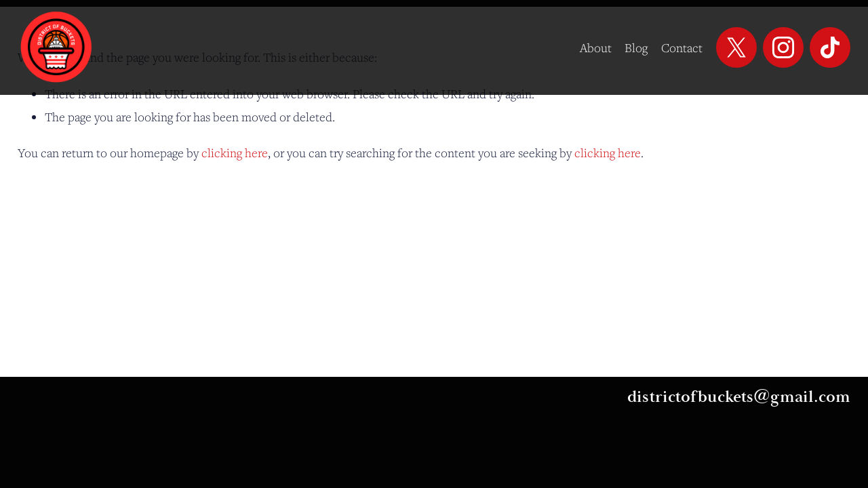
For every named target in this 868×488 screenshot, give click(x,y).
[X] (736, 47)
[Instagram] (783, 47)
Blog (636, 47)
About (596, 47)
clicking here (235, 152)
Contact (682, 47)
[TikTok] (830, 47)
